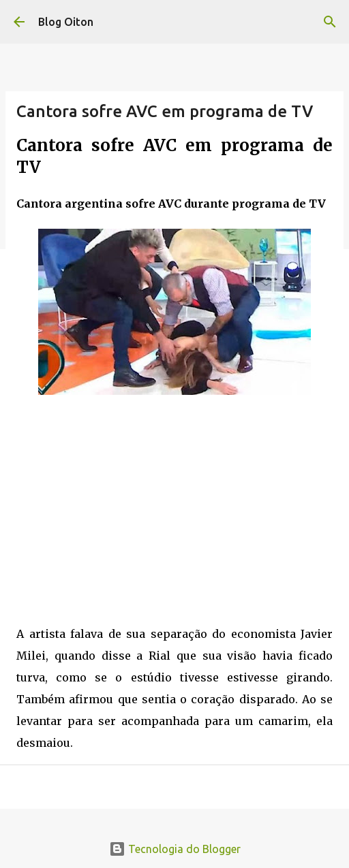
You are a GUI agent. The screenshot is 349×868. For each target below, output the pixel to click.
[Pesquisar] (330, 22)
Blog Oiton (66, 22)
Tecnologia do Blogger (175, 849)
